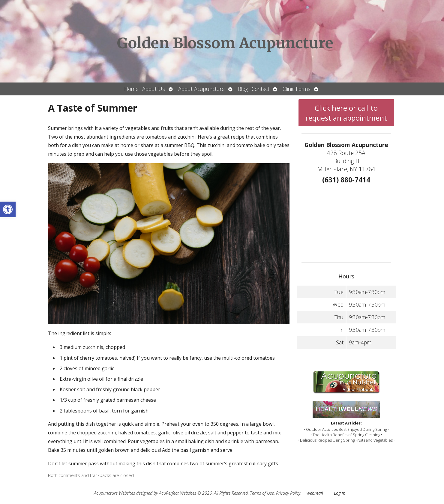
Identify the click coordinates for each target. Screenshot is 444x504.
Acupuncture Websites (114, 493)
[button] (8, 209)
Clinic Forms (297, 89)
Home (131, 89)
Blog (243, 89)
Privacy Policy (288, 493)
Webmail (315, 493)
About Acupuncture (201, 89)
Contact (260, 89)
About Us (154, 89)
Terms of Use (262, 493)
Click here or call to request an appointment (346, 113)
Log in (340, 493)
